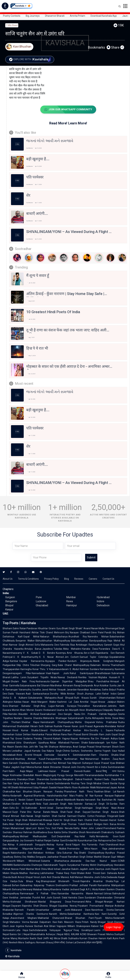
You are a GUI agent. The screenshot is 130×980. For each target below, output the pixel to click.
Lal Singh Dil (101, 804)
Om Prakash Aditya (106, 739)
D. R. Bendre (47, 653)
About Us (8, 579)
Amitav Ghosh (75, 694)
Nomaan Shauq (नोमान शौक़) (51, 943)
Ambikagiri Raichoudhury (90, 645)
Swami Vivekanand (45, 710)
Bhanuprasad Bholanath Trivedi (60, 881)
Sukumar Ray (70, 853)
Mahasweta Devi (50, 645)
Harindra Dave (76, 898)
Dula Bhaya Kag (29, 881)
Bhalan (81, 873)
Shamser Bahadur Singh (24, 706)
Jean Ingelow (17, 926)
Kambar (14, 661)
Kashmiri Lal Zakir (68, 702)
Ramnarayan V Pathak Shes (38, 894)
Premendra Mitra (79, 849)
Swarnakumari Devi (51, 714)
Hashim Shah (50, 816)
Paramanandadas (94, 775)
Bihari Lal (110, 792)
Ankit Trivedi (93, 873)
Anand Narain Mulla (94, 629)
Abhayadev (98, 718)
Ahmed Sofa (33, 645)
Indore (100, 601)
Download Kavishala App (104, 16)
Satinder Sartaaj (83, 804)
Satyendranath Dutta (80, 718)
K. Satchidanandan (79, 755)
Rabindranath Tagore (55, 865)
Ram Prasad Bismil (78, 735)
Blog (67, 579)
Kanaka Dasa (90, 649)
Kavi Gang (13, 784)
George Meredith (75, 775)
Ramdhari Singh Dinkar (81, 857)
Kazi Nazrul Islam (104, 861)
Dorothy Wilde (58, 694)
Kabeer (95, 926)
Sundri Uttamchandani (103, 698)
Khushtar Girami (47, 629)
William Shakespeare (79, 926)
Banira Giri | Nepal (20, 934)
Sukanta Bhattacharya (55, 861)
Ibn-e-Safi (89, 653)
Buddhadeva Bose (43, 832)
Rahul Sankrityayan (82, 673)
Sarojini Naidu (72, 714)
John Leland (95, 828)
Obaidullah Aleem (32, 775)
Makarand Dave (81, 910)
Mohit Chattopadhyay (102, 865)
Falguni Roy (79, 845)
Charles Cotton (86, 816)
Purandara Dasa (108, 649)
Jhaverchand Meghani (23, 918)
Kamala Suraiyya (66, 706)
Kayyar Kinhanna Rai (83, 739)
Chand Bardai (110, 784)
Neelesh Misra (17, 943)
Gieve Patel (97, 633)
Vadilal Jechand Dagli (73, 890)
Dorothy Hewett (86, 767)
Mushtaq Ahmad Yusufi (30, 759)
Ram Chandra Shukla (105, 755)
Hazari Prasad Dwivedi (66, 771)
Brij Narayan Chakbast (78, 633)
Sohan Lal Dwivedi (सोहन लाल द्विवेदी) (84, 943)
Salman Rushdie (54, 726)
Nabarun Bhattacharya (54, 637)
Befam (16, 886)
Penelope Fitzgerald (107, 816)
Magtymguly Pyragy (54, 775)
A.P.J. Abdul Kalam (96, 890)
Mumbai (71, 597)
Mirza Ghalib (61, 939)
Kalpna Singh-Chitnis (58, 751)
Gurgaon (10, 597)
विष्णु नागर (110, 771)
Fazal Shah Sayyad (79, 812)
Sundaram (90, 898)
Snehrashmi (62, 886)
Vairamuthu (25, 690)
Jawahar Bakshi (70, 869)
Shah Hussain (101, 820)
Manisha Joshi (92, 877)
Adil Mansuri (77, 877)
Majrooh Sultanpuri (83, 763)
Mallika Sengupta (37, 857)
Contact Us (108, 579)
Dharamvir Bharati (55, 16)
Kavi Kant (101, 914)
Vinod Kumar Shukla (25, 731)
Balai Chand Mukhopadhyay (74, 665)
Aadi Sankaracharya (37, 694)
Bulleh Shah (60, 824)
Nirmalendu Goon (107, 837)
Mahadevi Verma (19, 922)
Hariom (102, 939)
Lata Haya (22, 930)
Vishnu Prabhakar (107, 722)
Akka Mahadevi (72, 649)
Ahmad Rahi (18, 816)
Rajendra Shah (30, 906)
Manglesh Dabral (72, 779)
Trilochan (35, 665)
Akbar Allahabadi (60, 743)
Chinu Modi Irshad (51, 869)
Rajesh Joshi (61, 673)
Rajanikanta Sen (105, 653)
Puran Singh (14, 820)
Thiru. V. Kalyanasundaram (54, 669)
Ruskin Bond (93, 771)
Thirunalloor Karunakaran (92, 706)
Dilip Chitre (23, 665)
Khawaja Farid (51, 820)
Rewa (69, 601)
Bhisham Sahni (11, 629)
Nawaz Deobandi (67, 678)
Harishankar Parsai (42, 735)
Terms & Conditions (28, 579)
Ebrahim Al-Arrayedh (24, 804)
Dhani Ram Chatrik (81, 820)
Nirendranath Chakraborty (100, 832)
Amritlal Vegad (89, 702)
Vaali (48, 673)
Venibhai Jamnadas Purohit (25, 898)
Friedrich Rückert (93, 779)
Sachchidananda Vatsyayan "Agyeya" (51, 930)
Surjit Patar (19, 812)
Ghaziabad (42, 606)
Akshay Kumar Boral (59, 845)
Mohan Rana (60, 735)
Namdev (13, 714)
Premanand (78, 902)
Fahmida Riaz (68, 645)
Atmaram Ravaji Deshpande (78, 686)
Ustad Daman (55, 808)
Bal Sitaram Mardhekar (50, 686)
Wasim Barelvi (15, 747)
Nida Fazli (42, 804)
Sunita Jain (116, 686)
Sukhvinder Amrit (36, 808)
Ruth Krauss (82, 698)
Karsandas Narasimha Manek (75, 894)
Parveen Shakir (79, 743)
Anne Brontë (24, 755)
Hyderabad (103, 597)
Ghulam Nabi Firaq (23, 682)
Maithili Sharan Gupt (105, 857)
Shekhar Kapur (31, 722)
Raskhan (99, 792)
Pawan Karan (71, 726)
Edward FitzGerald (50, 731)
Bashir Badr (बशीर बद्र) (41, 939)
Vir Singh (65, 820)
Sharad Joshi (69, 767)
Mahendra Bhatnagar (55, 718)
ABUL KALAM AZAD (75, 934)
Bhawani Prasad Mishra (100, 934)
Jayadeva (47, 649)
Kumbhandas (112, 775)
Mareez (65, 877)
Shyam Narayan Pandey (48, 792)
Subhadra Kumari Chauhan (83, 939)
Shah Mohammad (32, 820)
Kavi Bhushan (24, 792)
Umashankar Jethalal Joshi (53, 910)
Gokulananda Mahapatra (42, 698)
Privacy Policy (51, 579)
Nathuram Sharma (41, 763)
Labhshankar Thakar (52, 873)
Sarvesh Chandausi (20, 763)
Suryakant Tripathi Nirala (42, 678)
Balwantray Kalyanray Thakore (37, 886)
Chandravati (112, 845)
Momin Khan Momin (23, 710)
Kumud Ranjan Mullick (50, 849)
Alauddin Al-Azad (29, 714)
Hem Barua (110, 824)
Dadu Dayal (110, 779)
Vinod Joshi (40, 877)
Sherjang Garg (49, 665)
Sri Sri (20, 808)
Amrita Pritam (78, 16)
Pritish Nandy (89, 922)
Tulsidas (58, 649)
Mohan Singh (73, 808)
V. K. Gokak (30, 653)
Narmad (98, 894)
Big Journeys (33, 16)
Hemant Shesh (110, 747)
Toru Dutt (51, 828)
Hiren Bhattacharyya (90, 710)
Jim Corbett (72, 657)
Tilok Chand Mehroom (52, 633)
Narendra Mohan (98, 637)
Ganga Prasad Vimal (90, 747)
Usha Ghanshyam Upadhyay (32, 743)
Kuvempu (61, 653)
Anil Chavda (53, 877)
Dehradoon (103, 606)
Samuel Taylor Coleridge (94, 657)
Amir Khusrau (75, 653)
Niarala (80, 800)
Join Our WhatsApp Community (68, 110)
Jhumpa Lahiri (93, 694)
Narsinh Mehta (58, 914)
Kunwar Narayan (104, 796)
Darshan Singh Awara (105, 812)
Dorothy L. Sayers (101, 731)
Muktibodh (70, 800)
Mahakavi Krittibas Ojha (47, 853)
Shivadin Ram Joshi (100, 735)
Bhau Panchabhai (99, 682)
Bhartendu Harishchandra (48, 796)
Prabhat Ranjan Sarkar (47, 841)
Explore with (31, 59)
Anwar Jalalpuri (107, 702)
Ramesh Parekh (25, 910)
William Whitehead (28, 861)
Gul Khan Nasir (28, 784)
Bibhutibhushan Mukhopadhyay (53, 641)
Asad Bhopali (65, 698)
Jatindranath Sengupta (32, 845)
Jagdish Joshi (87, 869)
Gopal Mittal (31, 637)
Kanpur (9, 610)
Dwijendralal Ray (68, 837)
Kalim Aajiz (17, 771)
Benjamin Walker (25, 641)
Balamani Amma (100, 665)
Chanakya (22, 779)
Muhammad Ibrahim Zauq (102, 759)
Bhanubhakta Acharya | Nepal (47, 934)
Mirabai (97, 784)
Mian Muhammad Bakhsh (24, 824)
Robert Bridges (94, 824)
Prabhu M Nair (85, 796)
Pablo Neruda (65, 828)
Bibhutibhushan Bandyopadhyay (89, 641)
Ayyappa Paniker (56, 661)
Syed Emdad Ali (69, 841)
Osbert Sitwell (34, 800)
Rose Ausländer (81, 788)
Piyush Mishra (104, 918)
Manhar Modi (33, 869)
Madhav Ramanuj (29, 873)
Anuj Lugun (48, 706)
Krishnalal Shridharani (24, 902)
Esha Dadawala (109, 877)
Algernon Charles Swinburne (31, 914)
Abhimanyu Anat (69, 747)
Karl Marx (69, 796)
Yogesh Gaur (110, 751)
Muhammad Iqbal (21, 828)
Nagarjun (112, 714)
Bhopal (9, 606)
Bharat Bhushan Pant (79, 918)
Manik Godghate (103, 661)
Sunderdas (56, 779)
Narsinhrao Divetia (103, 910)
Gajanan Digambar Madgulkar (69, 682)
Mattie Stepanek (85, 722)
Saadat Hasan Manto (60, 788)
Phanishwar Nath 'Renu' (79, 792)
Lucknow (41, 601)
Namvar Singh (17, 645)
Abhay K (13, 845)
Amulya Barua (33, 649)
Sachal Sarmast (67, 816)
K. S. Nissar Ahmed (51, 657)
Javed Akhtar (49, 690)
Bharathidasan (103, 673)
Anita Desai (112, 718)
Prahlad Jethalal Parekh (83, 886)
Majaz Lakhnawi (37, 771)
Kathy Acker (80, 828)
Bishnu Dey (20, 857)
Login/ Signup (113, 927)
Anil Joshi (47, 898)
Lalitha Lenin (19, 678)
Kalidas (18, 702)
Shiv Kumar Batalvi (39, 812)
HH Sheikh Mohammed (20, 788)
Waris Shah (46, 824)
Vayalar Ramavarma (32, 661)
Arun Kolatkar (101, 686)
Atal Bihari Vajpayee (55, 926)
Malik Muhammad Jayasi (104, 788)
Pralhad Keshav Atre (75, 731)
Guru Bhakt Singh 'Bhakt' (70, 629)
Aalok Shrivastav (52, 767)
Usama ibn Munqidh (68, 710)
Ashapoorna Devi (107, 841)
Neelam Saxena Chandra (28, 718)
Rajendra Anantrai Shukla (97, 881)
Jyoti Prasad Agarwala (91, 726)
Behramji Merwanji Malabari (27, 890)
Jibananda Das (80, 861)
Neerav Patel (18, 869)
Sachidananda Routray (67, 784)
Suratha (36, 690)
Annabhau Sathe (99, 690)
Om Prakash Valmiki (94, 714)
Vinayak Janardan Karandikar (73, 690)
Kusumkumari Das (87, 841)
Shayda (14, 873)
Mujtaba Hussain (108, 678)
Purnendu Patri (96, 845)
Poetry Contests (12, 16)
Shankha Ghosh (77, 832)
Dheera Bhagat (48, 906)
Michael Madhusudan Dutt (38, 837)
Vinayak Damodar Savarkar (50, 755)
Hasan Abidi (29, 702)
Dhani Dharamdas (39, 779)
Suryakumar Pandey (78, 865)
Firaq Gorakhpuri (83, 930)
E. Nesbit (20, 800)
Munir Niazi (110, 808)
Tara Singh (86, 784)
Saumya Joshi (103, 869)
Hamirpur (72, 606)
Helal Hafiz (87, 837)
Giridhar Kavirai (45, 784)
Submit (91, 558)
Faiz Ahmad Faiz (62, 763)
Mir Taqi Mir (41, 747)
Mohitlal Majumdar (21, 849)
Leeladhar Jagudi (21, 751)
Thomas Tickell (76, 824)
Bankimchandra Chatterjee (28, 865)
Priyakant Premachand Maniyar (96, 906)
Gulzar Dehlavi (23, 735)
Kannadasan (38, 673)
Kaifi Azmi (113, 939)
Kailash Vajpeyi (62, 739)
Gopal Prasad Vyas (105, 763)
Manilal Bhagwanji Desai (55, 902)
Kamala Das (39, 751)
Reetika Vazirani (88, 678)
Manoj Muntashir (20, 939)
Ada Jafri (29, 747)
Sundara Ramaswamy (102, 669)
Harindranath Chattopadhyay (57, 722)
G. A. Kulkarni (19, 698)
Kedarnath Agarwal (22, 796)
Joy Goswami (27, 841)
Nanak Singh (34, 816)
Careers (93, 579)
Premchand (110, 828)
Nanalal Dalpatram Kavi (44, 922)
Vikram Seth (37, 726)
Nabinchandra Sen (21, 853)
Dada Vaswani (17, 694)
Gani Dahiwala (109, 873)
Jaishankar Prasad (57, 857)
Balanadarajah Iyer (100, 743)
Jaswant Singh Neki (61, 804)
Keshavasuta (43, 682)
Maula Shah (59, 812)
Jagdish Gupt (18, 767)
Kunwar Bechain (34, 926)
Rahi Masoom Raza (69, 922)
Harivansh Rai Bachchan (99, 800)
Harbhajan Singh (92, 808)
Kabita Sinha (61, 832)
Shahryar (54, 747)
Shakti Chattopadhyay (92, 853)
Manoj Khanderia (52, 890)
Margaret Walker (47, 702)
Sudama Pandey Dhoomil (38, 739)
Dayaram (16, 906)
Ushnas (108, 894)
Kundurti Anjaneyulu (80, 661)
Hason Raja (99, 849)
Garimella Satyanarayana (23, 686)
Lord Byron (38, 828)
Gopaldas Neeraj (67, 906)
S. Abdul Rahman (79, 669)
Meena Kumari (34, 767)
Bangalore (11, 601)
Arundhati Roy (78, 637)
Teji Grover (16, 739)
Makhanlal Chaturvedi (51, 918)
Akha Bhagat (94, 902)
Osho (12, 808)
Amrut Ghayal (25, 877)
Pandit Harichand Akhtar (25, 633)
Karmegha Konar (30, 669)
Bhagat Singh (106, 922)
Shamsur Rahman (23, 832)
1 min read (12, 25)
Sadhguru (30, 943)
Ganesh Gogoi (112, 645)
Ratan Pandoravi (29, 629)
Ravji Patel (70, 873)
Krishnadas (16, 775)
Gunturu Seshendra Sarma (86, 751)
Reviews (79, 579)
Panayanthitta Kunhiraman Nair (65, 759)
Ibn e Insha (101, 767)
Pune (39, 597)
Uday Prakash (41, 788)
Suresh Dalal (60, 898)
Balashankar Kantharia (81, 914)
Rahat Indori (109, 694)
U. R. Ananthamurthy (26, 657)
